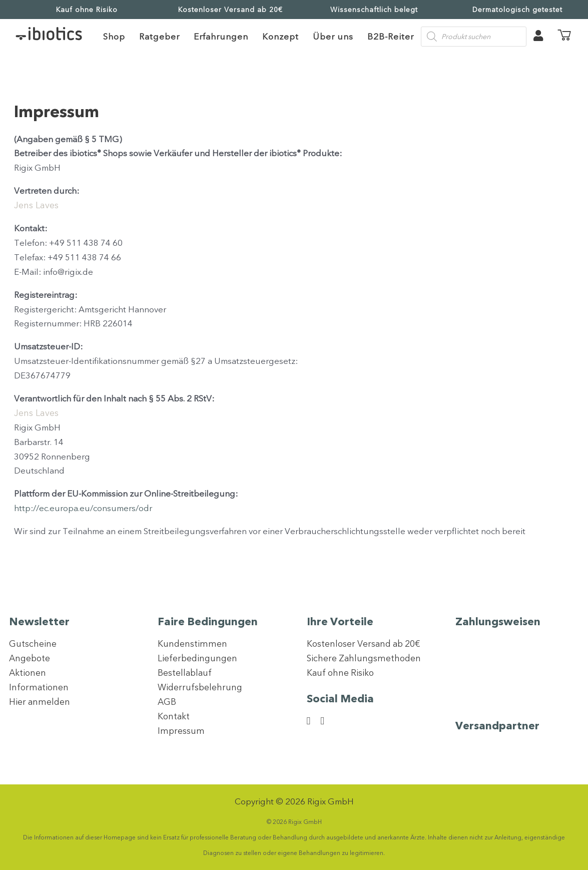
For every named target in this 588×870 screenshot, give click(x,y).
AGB (167, 702)
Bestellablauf (185, 673)
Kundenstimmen (193, 643)
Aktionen (28, 673)
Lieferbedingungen (198, 658)
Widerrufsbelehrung (201, 687)
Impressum (181, 731)
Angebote (31, 658)
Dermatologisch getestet (517, 10)
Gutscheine (33, 643)
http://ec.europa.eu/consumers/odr (83, 508)
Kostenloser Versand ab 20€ (230, 10)
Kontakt (174, 716)
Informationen (40, 687)
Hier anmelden (40, 702)
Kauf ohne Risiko (87, 10)
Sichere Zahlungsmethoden (365, 658)
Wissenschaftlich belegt (374, 10)
